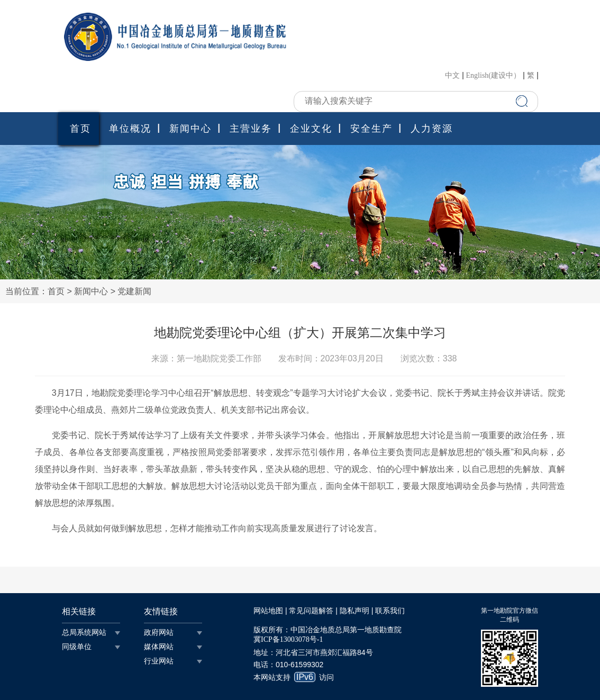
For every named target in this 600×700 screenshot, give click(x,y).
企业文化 (311, 129)
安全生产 (371, 129)
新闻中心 (190, 129)
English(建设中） (493, 76)
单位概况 (130, 129)
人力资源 (432, 129)
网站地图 (268, 611)
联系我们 (390, 611)
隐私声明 (354, 611)
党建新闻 (134, 291)
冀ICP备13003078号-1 (288, 639)
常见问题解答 (311, 611)
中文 (452, 76)
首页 (80, 129)
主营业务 (251, 129)
